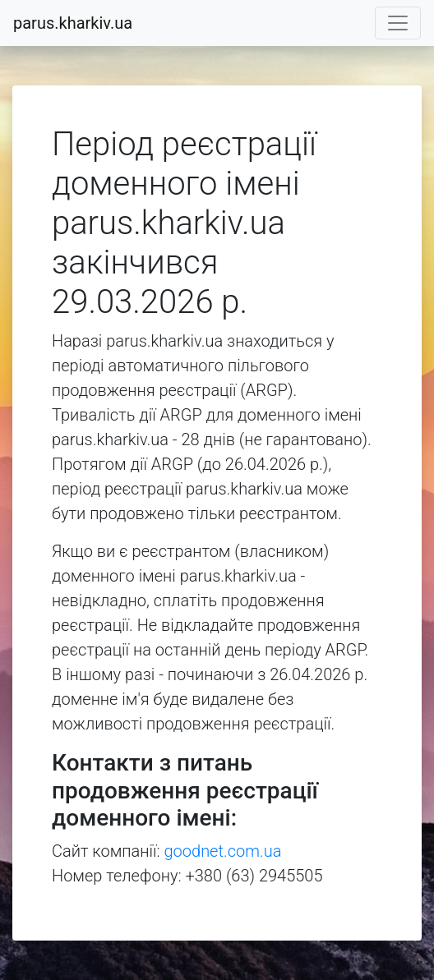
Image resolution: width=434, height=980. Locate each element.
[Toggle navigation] (398, 23)
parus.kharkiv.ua (73, 23)
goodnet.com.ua (223, 851)
